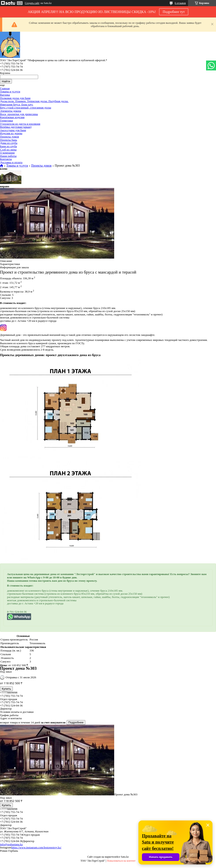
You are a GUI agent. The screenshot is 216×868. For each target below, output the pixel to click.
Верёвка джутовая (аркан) (16, 127)
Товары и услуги (10, 91)
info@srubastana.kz (11, 844)
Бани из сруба (8, 146)
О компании (7, 153)
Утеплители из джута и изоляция (20, 124)
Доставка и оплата (11, 162)
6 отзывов (180, 3)
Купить (6, 689)
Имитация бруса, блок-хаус (17, 104)
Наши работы (8, 156)
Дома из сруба (9, 143)
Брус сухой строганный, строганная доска (26, 108)
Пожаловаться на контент (121, 861)
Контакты (6, 159)
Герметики (7, 120)
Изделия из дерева (11, 133)
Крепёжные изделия (12, 117)
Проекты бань (8, 140)
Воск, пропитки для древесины (19, 114)
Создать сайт (32, 3)
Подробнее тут (174, 12)
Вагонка (5, 95)
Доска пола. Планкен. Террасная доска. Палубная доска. (34, 101)
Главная (5, 88)
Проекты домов (9, 137)
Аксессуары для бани (13, 130)
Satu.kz (125, 857)
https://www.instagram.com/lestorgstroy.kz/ (36, 847)
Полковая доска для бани (15, 98)
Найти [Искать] (6, 81)
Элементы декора (11, 111)
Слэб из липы (8, 150)
